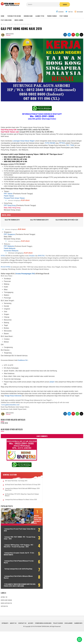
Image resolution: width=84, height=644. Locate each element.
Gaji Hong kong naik (9, 130)
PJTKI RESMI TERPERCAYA (41, 639)
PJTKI (3, 256)
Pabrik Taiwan (9, 196)
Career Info (78, 636)
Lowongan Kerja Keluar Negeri (24, 141)
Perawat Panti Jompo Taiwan (14, 198)
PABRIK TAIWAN (52, 16)
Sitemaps (5, 636)
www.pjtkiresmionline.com (10, 405)
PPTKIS (62, 143)
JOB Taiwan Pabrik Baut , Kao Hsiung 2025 (16, 481)
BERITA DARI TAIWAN (6, 613)
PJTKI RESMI (50, 143)
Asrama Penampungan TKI (25, 274)
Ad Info (31, 636)
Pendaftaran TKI (23, 360)
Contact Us (22, 636)
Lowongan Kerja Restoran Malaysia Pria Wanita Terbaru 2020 (15, 502)
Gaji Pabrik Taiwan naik (10, 132)
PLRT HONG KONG (6, 20)
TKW (72, 146)
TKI (68, 146)
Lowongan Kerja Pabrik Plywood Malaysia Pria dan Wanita (13, 572)
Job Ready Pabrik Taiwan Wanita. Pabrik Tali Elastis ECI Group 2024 (16, 486)
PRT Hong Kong (10, 206)
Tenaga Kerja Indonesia (13, 396)
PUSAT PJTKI (6, 267)
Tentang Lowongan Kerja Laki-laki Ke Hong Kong (14, 580)
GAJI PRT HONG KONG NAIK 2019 (21, 29)
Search (55, 4)
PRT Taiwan (8, 194)
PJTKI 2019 (8, 35)
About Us (13, 636)
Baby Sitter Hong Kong (12, 208)
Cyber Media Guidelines (43, 636)
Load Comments (42, 436)
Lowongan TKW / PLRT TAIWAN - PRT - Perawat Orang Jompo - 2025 (14, 546)
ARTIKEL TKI (4, 610)
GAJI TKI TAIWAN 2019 (13, 220)
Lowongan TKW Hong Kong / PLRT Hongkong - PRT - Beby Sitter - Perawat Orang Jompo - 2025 (14, 555)
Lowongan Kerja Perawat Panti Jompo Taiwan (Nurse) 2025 (13, 538)
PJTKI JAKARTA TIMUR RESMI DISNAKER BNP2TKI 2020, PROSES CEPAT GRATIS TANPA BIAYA (14, 597)
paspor (52, 382)
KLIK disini (25, 201)
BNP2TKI (41, 256)
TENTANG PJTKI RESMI (14, 16)
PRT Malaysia (9, 246)
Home (3, 16)
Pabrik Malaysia (10, 249)
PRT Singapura (9, 235)
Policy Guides (58, 636)
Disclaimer (68, 636)
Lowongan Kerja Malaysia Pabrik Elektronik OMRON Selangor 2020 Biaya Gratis (16, 491)
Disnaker (32, 256)
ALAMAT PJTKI (40, 16)
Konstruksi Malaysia (11, 251)
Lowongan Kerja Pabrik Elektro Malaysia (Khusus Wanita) (13, 588)
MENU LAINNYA (19, 20)
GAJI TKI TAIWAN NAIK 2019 (40, 220)
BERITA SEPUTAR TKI (6, 616)
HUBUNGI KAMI (28, 16)
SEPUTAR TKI (4, 619)
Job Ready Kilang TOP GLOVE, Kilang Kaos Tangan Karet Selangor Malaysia (16, 497)
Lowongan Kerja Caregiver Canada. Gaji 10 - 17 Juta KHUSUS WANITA (14, 564)
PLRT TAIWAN (64, 16)
